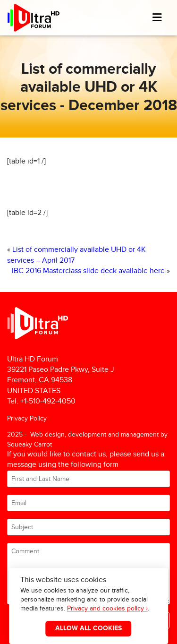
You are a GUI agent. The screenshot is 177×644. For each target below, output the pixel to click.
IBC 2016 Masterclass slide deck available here (88, 271)
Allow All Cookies (88, 628)
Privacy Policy (27, 418)
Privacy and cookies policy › (107, 609)
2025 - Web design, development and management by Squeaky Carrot (87, 439)
